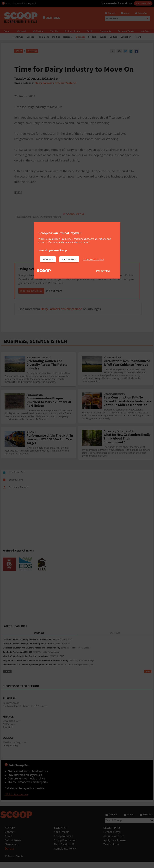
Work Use (48, 259)
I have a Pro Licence (93, 259)
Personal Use (69, 259)
